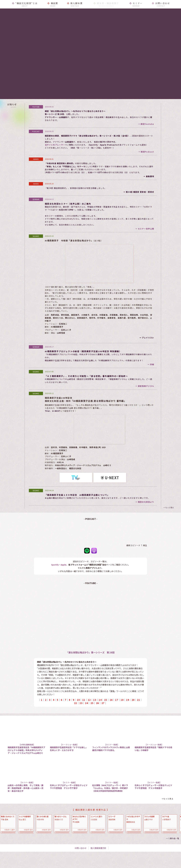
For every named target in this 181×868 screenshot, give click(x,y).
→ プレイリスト (147, 338)
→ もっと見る (168, 507)
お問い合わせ (80, 848)
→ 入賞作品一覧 (173, 838)
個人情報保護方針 (98, 848)
